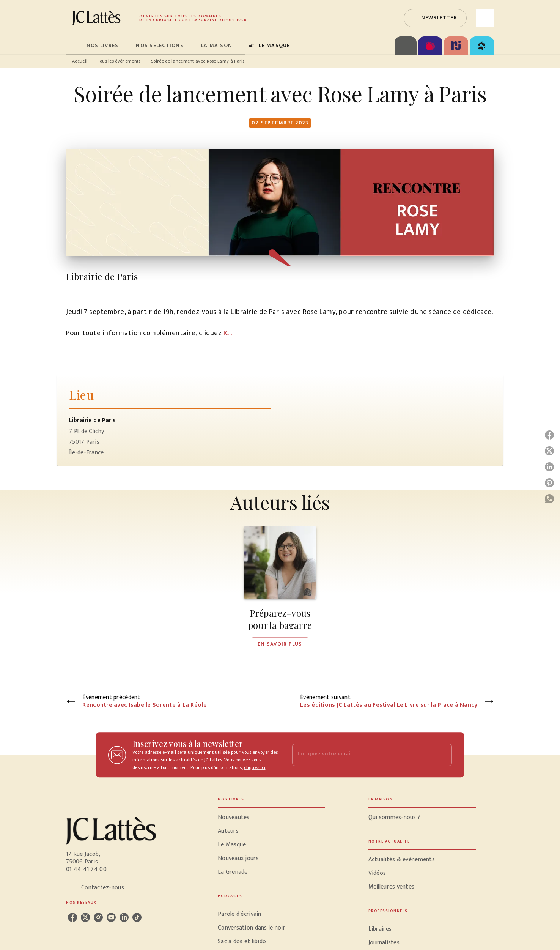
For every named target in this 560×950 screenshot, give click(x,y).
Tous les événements (119, 61)
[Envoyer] (443, 755)
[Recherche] (485, 18)
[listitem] (72, 917)
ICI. (228, 333)
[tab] (74, 46)
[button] (435, 18)
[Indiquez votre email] (363, 755)
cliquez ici (255, 767)
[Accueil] (98, 18)
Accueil (80, 61)
